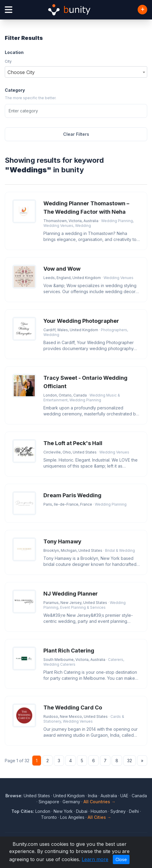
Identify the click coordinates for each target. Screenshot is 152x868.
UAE (124, 796)
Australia (109, 796)
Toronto (49, 817)
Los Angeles (72, 817)
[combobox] (76, 72)
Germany (71, 802)
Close (121, 859)
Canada (139, 796)
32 (130, 761)
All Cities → (99, 817)
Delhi (134, 811)
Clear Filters (76, 134)
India (93, 796)
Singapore (49, 802)
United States (37, 796)
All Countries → (99, 802)
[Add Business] (142, 10)
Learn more (95, 859)
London (43, 811)
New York (63, 811)
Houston (99, 811)
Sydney (118, 811)
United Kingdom (69, 796)
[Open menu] (9, 10)
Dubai (82, 811)
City (8, 61)
